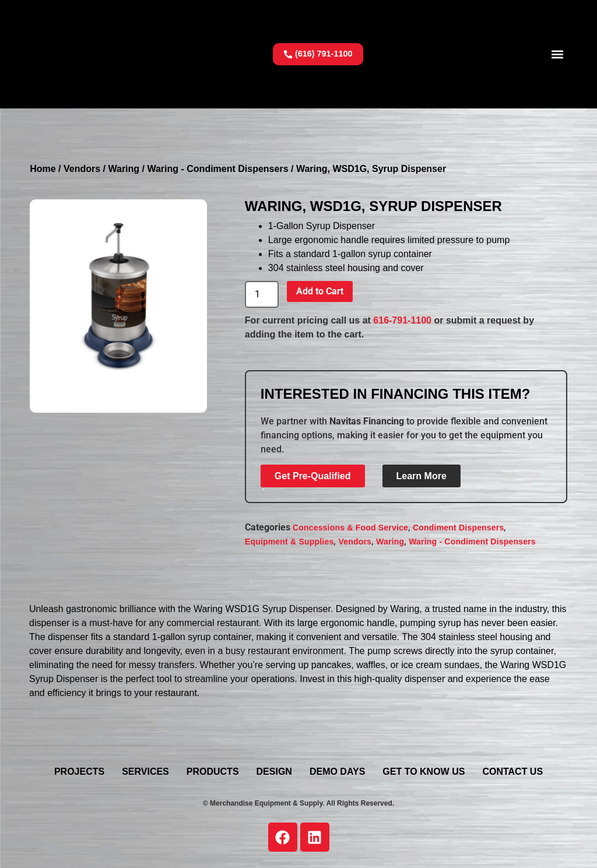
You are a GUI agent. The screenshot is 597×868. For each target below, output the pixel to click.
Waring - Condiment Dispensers (217, 169)
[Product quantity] (262, 294)
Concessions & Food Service (350, 528)
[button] (558, 54)
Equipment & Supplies (289, 542)
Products (213, 772)
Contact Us (512, 772)
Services (145, 772)
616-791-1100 (402, 320)
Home (43, 169)
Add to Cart (320, 291)
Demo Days (337, 772)
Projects (79, 772)
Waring (124, 169)
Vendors (82, 169)
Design (274, 772)
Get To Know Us (424, 772)
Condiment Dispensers (458, 528)
